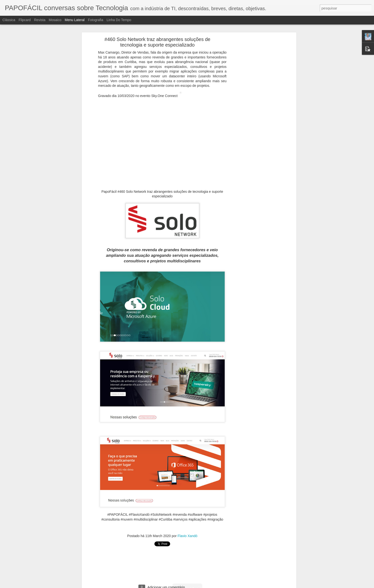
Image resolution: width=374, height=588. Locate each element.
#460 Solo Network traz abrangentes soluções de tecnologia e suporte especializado (157, 42)
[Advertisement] (253, 115)
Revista (40, 20)
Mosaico (55, 20)
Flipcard (25, 20)
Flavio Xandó (188, 536)
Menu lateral (75, 20)
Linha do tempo (119, 20)
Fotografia (96, 20)
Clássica (9, 20)
